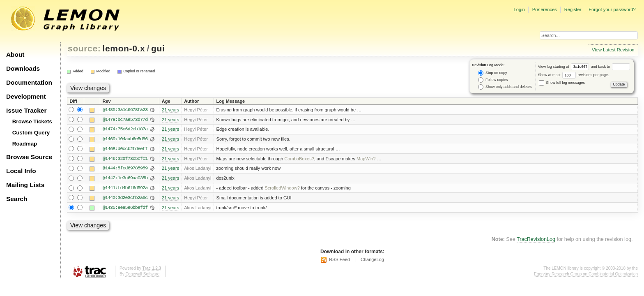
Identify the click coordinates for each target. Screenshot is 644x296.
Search (17, 199)
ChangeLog (372, 261)
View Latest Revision (613, 50)
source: (84, 48)
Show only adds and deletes (505, 87)
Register (573, 9)
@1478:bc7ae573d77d (125, 120)
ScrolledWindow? (282, 189)
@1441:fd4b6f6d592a (125, 189)
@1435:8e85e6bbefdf (125, 208)
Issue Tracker (26, 110)
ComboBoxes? (299, 159)
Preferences (545, 9)
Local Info (21, 171)
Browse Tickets (32, 121)
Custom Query (31, 133)
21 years (170, 110)
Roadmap (25, 144)
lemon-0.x (124, 48)
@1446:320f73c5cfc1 (125, 159)
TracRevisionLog (536, 240)
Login (519, 9)
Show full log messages (562, 83)
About (15, 54)
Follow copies (493, 80)
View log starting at (565, 67)
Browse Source (29, 157)
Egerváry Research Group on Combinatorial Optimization (586, 275)
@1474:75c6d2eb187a (125, 129)
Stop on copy (492, 73)
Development (26, 96)
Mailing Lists (25, 185)
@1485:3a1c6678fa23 (125, 110)
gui (158, 48)
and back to (611, 67)
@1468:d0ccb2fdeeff (125, 149)
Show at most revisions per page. (574, 75)
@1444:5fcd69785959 (125, 169)
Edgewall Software (142, 275)
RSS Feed (339, 261)
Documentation (29, 82)
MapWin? (366, 159)
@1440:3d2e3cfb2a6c (125, 199)
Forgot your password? (612, 9)
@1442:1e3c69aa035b (125, 179)
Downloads (23, 68)
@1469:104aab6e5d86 (125, 139)
